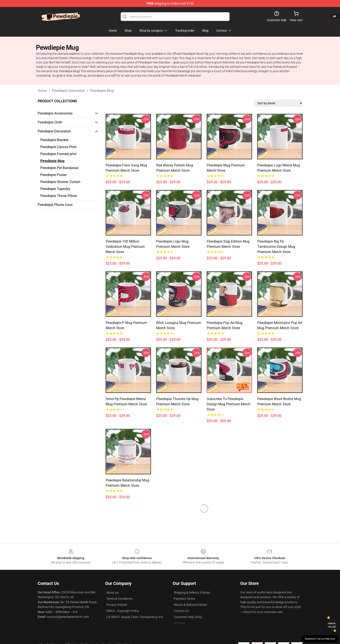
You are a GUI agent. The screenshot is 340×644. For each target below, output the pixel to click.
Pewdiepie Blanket (54, 140)
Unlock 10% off (332, 625)
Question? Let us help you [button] (320, 639)
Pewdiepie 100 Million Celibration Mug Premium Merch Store (125, 247)
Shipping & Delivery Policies (192, 593)
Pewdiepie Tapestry (55, 189)
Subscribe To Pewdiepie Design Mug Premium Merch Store (229, 404)
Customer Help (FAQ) (188, 617)
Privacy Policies (117, 605)
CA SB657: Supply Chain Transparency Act (135, 617)
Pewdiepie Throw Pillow (59, 196)
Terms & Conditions (119, 599)
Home (42, 91)
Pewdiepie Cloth (50, 122)
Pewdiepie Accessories (55, 113)
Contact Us (181, 611)
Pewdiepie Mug (102, 91)
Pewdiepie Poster (53, 175)
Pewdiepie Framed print (58, 154)
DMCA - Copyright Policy (123, 611)
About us (112, 593)
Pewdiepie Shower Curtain (60, 182)
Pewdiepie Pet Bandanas (59, 168)
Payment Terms (184, 599)
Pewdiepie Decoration (69, 91)
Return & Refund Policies (190, 605)
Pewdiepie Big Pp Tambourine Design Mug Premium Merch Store (276, 247)
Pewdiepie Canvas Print (58, 147)
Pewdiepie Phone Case (55, 205)
